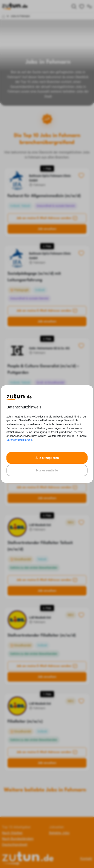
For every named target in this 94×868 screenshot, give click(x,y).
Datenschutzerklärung (19, 440)
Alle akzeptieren (47, 458)
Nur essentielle (47, 470)
